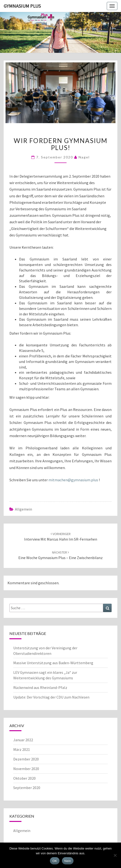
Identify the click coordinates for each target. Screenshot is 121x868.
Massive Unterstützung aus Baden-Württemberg (53, 663)
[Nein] (115, 855)
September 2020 (27, 788)
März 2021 (22, 749)
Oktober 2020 (24, 778)
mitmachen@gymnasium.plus (73, 480)
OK (55, 861)
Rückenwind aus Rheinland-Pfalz (40, 687)
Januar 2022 (23, 740)
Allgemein (24, 509)
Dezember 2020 (26, 759)
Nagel (84, 157)
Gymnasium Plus (22, 6)
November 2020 (26, 769)
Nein (68, 861)
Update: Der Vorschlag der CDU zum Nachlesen (51, 697)
